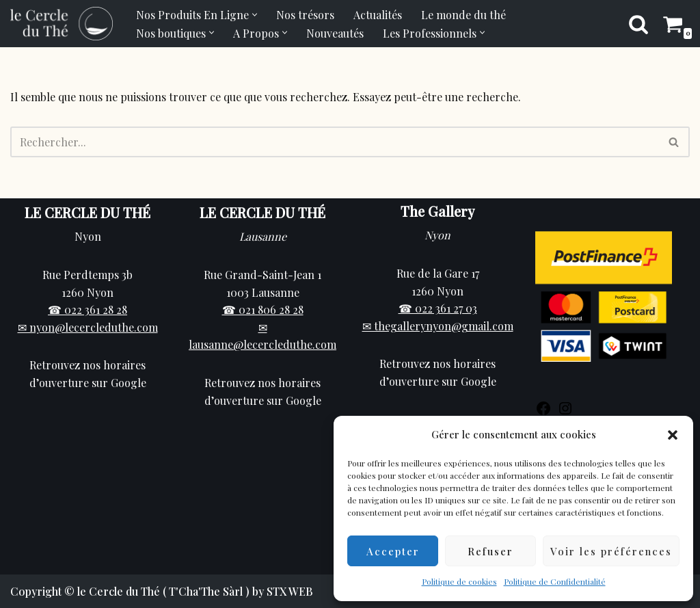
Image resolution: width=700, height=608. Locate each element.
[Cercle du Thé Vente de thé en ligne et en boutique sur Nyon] (62, 24)
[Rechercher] (638, 24)
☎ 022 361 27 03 (438, 308)
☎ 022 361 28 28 (87, 309)
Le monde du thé (463, 15)
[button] (673, 435)
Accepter (393, 551)
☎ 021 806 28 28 (263, 309)
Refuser (490, 551)
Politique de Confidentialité (555, 581)
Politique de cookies (459, 581)
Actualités (378, 15)
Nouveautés (335, 33)
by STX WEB (282, 591)
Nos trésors (305, 15)
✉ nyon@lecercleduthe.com (88, 327)
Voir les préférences (611, 551)
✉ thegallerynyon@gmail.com (438, 326)
